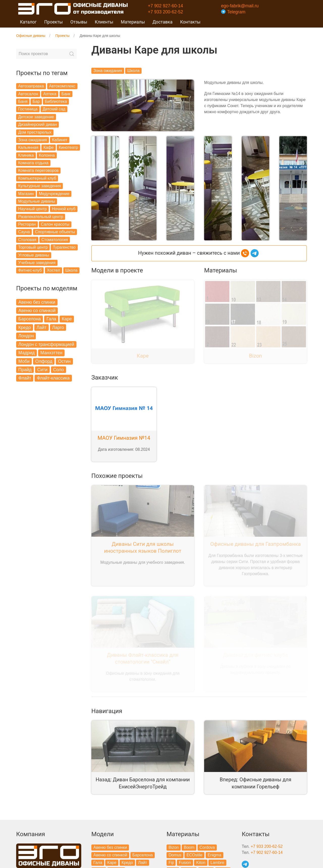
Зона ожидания (33, 140)
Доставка (163, 22)
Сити (42, 370)
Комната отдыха (33, 163)
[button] (105, 187)
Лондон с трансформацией (46, 344)
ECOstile (194, 854)
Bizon (174, 846)
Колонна (47, 155)
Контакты (190, 22)
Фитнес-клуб (30, 270)
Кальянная (28, 147)
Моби (24, 361)
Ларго (58, 327)
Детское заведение (36, 117)
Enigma (214, 854)
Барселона (30, 319)
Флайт (25, 378)
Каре (67, 319)
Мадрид (27, 353)
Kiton (201, 861)
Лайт (42, 327)
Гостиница (28, 109)
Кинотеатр (68, 147)
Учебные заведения (37, 263)
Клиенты (104, 22)
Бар (36, 101)
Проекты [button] (53, 22)
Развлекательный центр (41, 217)
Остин (64, 361)
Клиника (26, 155)
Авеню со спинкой (37, 311)
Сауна (24, 232)
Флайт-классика (53, 378)
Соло (59, 370)
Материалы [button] (133, 22)
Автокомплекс (62, 86)
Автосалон (28, 94)
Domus (175, 854)
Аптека (50, 94)
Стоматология (55, 240)
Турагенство (64, 247)
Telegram (233, 12)
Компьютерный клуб (37, 178)
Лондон (26, 336)
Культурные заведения (39, 186)
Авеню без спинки (37, 302)
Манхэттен (51, 353)
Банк (66, 94)
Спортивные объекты (55, 232)
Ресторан (27, 224)
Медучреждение (54, 194)
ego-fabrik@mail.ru (240, 6)
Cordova (207, 846)
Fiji (171, 861)
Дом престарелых (35, 132)
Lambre (217, 861)
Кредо (25, 327)
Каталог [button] (28, 22)
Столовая (27, 240)
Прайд (25, 370)
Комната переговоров (38, 170)
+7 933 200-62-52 (165, 12)
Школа (72, 270)
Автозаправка (31, 86)
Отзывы (79, 22)
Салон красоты (55, 224)
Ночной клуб (64, 209)
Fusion (185, 861)
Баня (23, 101)
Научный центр (32, 209)
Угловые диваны (34, 255)
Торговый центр (33, 247)
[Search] (46, 54)
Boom (189, 846)
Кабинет (60, 140)
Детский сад (54, 109)
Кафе (48, 147)
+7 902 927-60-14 (165, 6)
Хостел (53, 270)
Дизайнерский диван (37, 124)
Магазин (26, 194)
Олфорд (44, 361)
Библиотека (56, 101)
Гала (51, 319)
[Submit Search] (72, 54)
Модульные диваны (37, 201)
